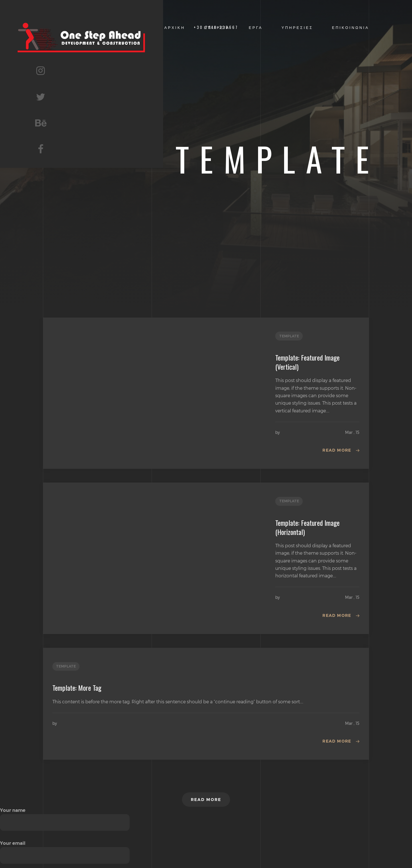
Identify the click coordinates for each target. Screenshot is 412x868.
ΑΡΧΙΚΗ (175, 27)
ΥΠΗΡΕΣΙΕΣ (297, 27)
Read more (337, 450)
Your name (65, 816)
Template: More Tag (77, 688)
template (289, 336)
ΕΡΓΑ (255, 27)
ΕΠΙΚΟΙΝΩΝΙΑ (350, 27)
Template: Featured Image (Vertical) (307, 362)
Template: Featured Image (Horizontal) (307, 527)
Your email (65, 849)
